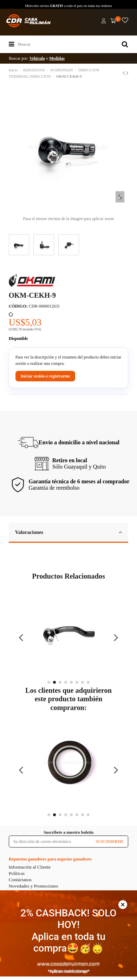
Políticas (17, 873)
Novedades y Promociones (34, 886)
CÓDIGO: (18, 306)
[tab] (69, 533)
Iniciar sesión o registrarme (45, 376)
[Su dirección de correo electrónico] (50, 842)
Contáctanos (20, 880)
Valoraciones (69, 532)
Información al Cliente (30, 867)
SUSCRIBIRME (110, 842)
